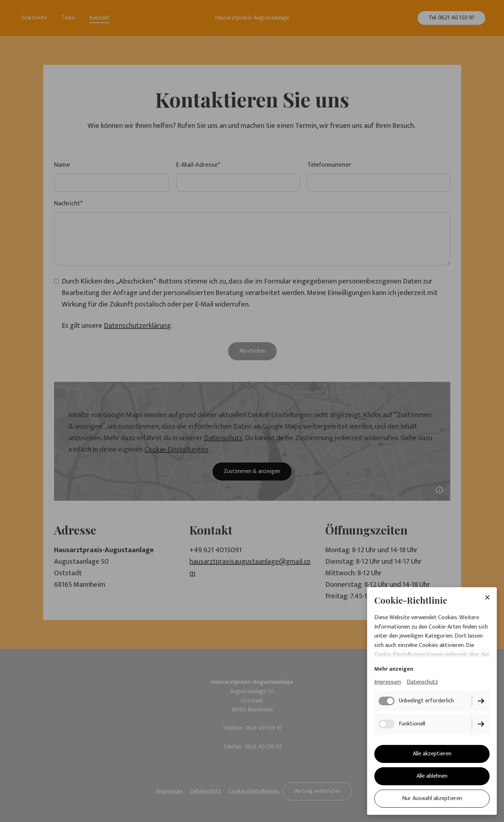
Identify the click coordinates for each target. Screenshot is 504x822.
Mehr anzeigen (394, 669)
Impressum (388, 682)
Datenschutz (422, 682)
